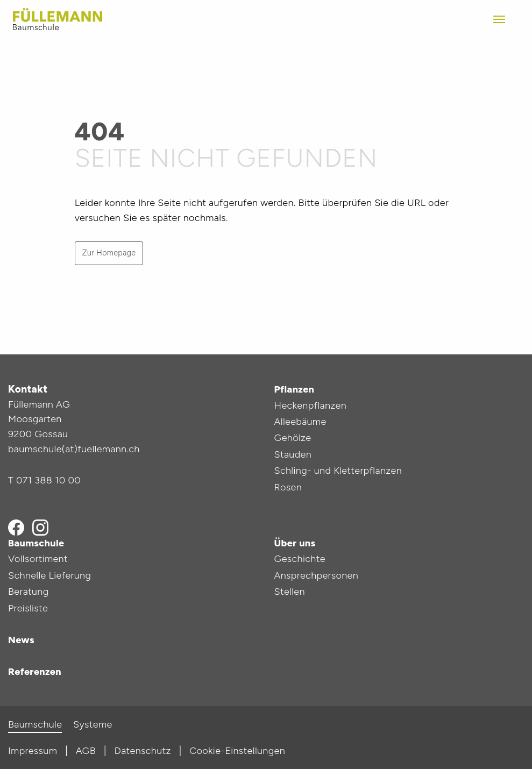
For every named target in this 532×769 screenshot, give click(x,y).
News (21, 640)
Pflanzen (295, 389)
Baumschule (36, 543)
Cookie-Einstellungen (237, 751)
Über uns (295, 543)
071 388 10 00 (48, 480)
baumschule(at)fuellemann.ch (74, 449)
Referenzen (35, 672)
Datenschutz (143, 751)
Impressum (33, 751)
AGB (86, 751)
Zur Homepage (109, 253)
